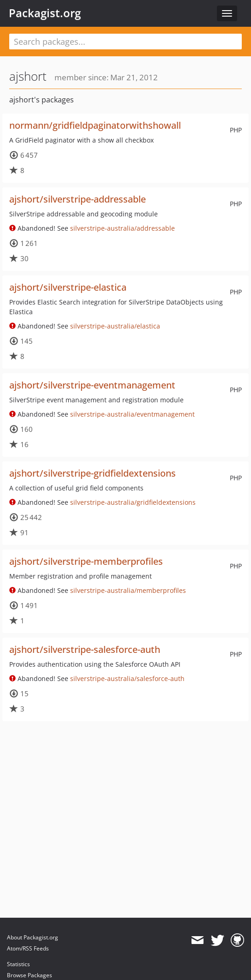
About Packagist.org (33, 937)
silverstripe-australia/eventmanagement (132, 414)
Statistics (18, 964)
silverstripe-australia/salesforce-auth (127, 678)
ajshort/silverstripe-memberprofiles (86, 561)
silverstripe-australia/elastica (115, 326)
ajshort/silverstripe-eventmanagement (92, 385)
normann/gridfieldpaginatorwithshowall (95, 125)
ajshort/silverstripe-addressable (78, 199)
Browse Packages (30, 975)
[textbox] (125, 42)
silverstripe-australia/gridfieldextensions (133, 502)
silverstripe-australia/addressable (123, 228)
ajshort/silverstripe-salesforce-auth (85, 649)
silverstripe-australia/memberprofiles (128, 590)
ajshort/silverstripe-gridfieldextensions (93, 473)
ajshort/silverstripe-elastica (68, 287)
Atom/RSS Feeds (28, 948)
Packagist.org (45, 13)
